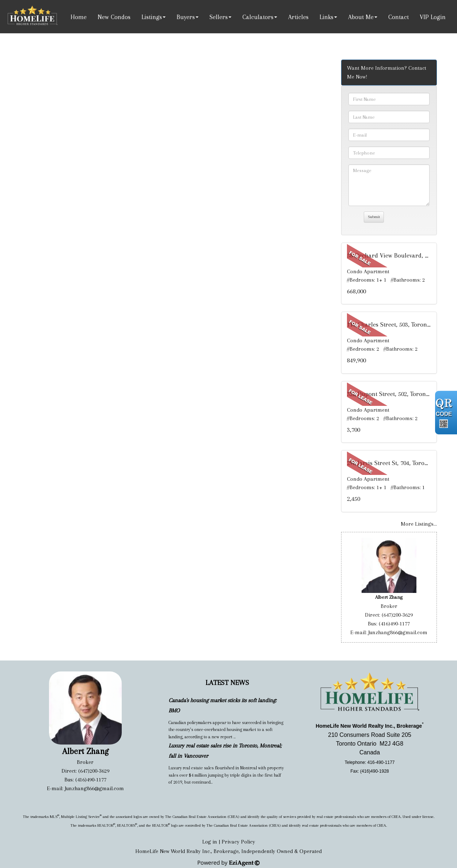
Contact (399, 17)
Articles (298, 17)
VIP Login (433, 17)
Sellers (219, 17)
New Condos (114, 17)
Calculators (258, 17)
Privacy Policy (238, 842)
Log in (210, 842)
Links (326, 17)
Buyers (186, 17)
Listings (152, 17)
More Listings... (419, 524)
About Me (361, 17)
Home (79, 17)
